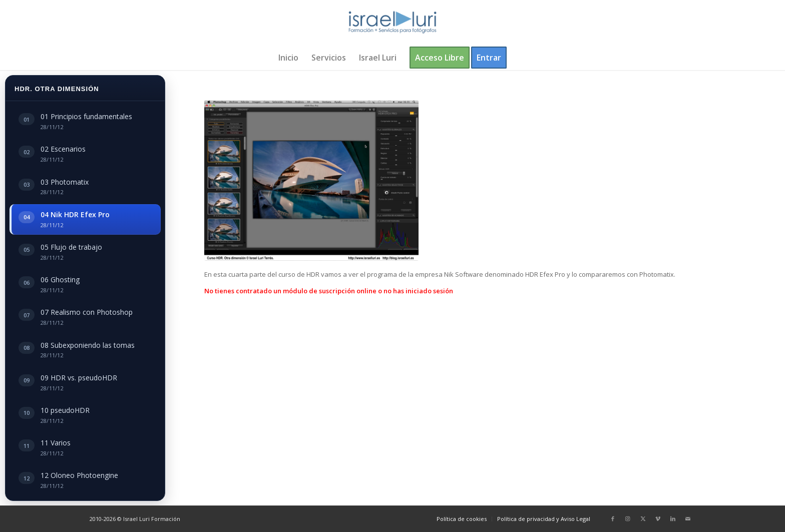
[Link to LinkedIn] (673, 518)
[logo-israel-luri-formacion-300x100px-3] (392, 23)
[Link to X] (643, 518)
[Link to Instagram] (628, 518)
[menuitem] (288, 58)
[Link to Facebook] (613, 518)
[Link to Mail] (688, 518)
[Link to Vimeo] (658, 518)
